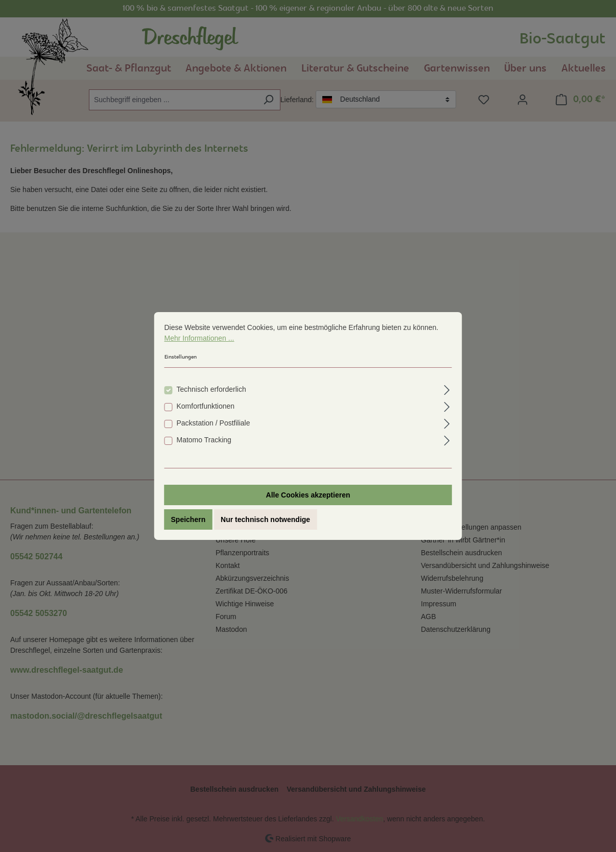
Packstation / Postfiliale (214, 432)
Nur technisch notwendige (265, 529)
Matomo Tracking (204, 449)
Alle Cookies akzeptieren (308, 504)
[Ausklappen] (447, 398)
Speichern (188, 529)
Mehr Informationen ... (199, 347)
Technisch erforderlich (211, 398)
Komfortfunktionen (206, 415)
